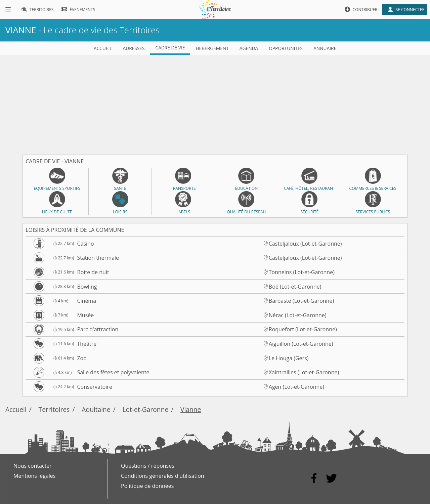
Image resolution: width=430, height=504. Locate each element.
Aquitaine (96, 409)
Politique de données (147, 486)
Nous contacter (33, 466)
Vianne (191, 409)
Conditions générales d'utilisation (163, 476)
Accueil (16, 409)
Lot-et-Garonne (146, 409)
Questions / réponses (148, 466)
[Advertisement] (215, 102)
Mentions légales (34, 476)
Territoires (54, 409)
